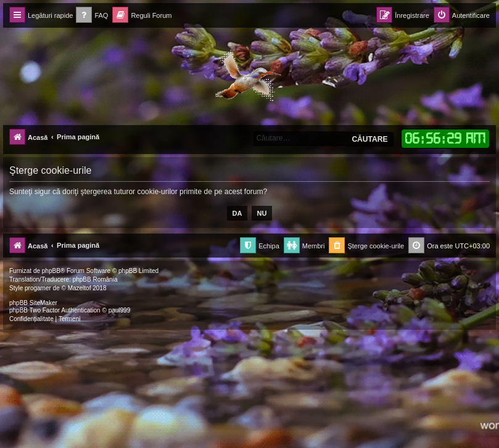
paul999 (120, 310)
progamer (38, 288)
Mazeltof (80, 288)
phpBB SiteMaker (33, 303)
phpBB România (95, 279)
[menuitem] (92, 16)
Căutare (369, 139)
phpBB (51, 271)
